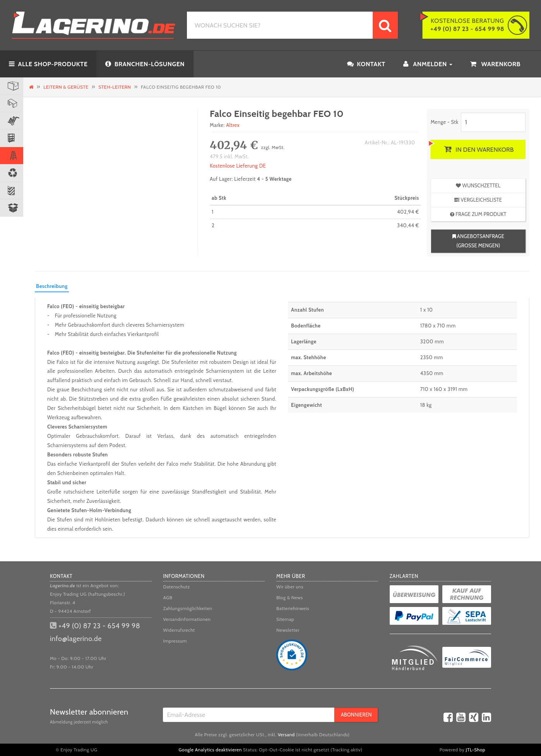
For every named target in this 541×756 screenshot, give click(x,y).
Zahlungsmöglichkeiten (188, 608)
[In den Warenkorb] (478, 149)
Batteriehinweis (293, 608)
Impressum (175, 641)
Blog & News (290, 597)
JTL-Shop (476, 750)
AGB (168, 597)
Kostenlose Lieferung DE (238, 166)
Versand (286, 735)
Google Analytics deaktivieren (210, 750)
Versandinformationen (187, 619)
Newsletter (288, 630)
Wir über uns (290, 587)
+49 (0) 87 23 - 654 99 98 (99, 626)
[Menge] (493, 122)
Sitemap (285, 619)
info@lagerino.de (76, 639)
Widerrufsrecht (179, 630)
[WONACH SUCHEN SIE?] (280, 25)
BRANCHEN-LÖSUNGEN (145, 64)
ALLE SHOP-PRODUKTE (48, 64)
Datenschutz (177, 587)
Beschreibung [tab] (52, 286)
